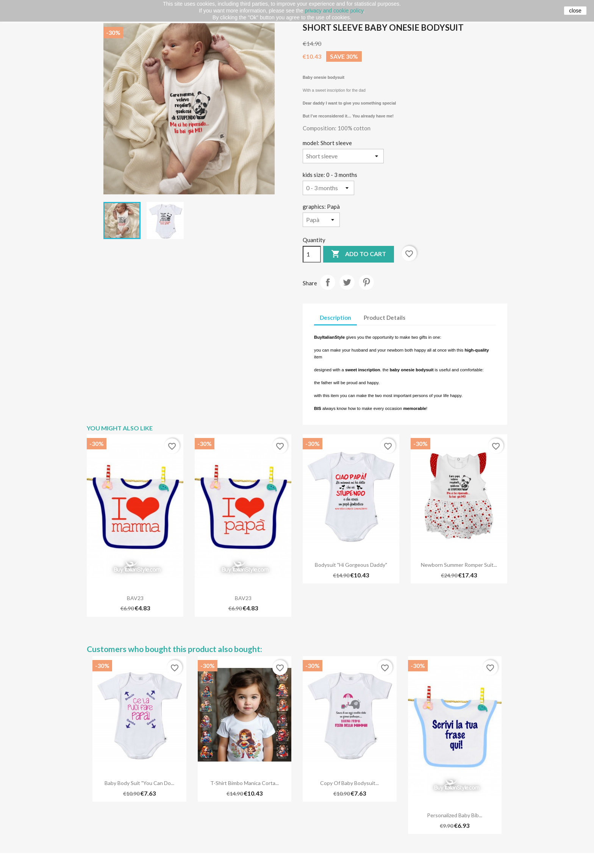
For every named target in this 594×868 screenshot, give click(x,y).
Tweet (347, 282)
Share (328, 282)
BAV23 (135, 598)
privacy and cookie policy (334, 11)
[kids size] (328, 188)
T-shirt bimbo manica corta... (245, 783)
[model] (343, 156)
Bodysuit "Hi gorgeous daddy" (351, 565)
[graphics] (321, 220)
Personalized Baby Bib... (455, 815)
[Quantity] (312, 254)
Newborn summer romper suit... (459, 565)
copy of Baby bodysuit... (349, 783)
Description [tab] (335, 317)
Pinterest (366, 282)
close (575, 11)
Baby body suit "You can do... (139, 783)
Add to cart (359, 254)
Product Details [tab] (385, 317)
